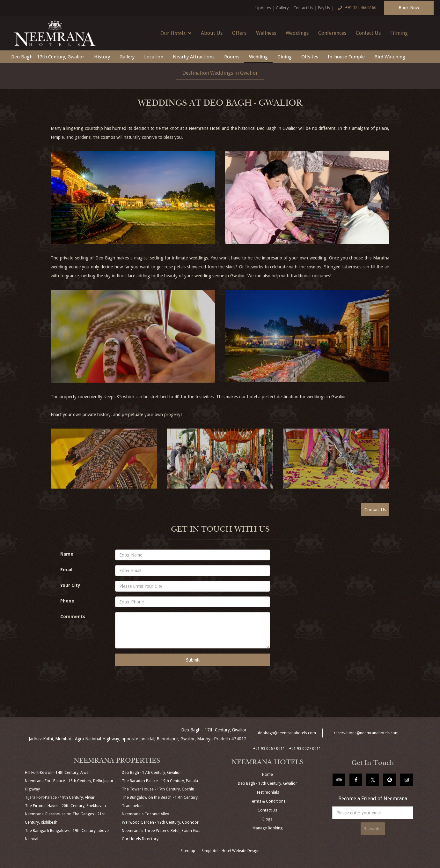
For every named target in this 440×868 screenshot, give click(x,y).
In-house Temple (346, 57)
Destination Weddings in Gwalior (220, 73)
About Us (212, 33)
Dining (285, 57)
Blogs (267, 819)
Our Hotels (176, 33)
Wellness (266, 33)
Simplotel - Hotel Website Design (231, 851)
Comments (73, 617)
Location (154, 57)
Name (67, 554)
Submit (193, 660)
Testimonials (268, 792)
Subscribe (373, 829)
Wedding (258, 57)
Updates (263, 8)
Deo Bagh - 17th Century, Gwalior (48, 57)
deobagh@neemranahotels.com (287, 733)
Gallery (282, 8)
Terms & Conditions (268, 801)
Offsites (310, 57)
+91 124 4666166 (356, 8)
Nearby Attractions (194, 57)
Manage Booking (268, 828)
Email (66, 570)
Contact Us (303, 8)
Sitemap (188, 851)
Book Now (409, 8)
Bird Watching (390, 57)
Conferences (332, 33)
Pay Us (324, 8)
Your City (70, 585)
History (102, 57)
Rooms (232, 57)
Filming (399, 33)
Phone (67, 601)
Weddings (297, 33)
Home (268, 774)
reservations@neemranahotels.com (366, 733)
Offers (239, 33)
